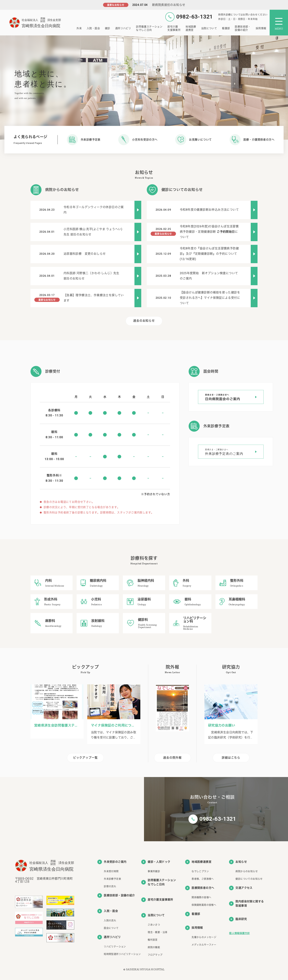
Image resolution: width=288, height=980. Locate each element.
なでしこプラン (200, 871)
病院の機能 (154, 947)
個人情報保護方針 (239, 933)
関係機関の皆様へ (201, 897)
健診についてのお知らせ (249, 879)
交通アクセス (241, 888)
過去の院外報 (172, 758)
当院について (209, 28)
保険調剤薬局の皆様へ (204, 905)
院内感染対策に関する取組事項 (246, 904)
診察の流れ (110, 886)
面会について (111, 928)
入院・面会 (93, 28)
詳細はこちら (231, 758)
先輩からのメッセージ (204, 937)
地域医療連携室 (191, 28)
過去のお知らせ (144, 321)
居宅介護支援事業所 (174, 28)
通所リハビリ (123, 28)
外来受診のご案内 (112, 862)
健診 (108, 28)
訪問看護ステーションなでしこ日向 (149, 28)
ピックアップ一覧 (85, 758)
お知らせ (238, 862)
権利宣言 (153, 940)
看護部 (226, 28)
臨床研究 (238, 919)
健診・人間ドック (156, 862)
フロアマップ (155, 955)
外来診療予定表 (112, 879)
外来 (79, 28)
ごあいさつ (154, 925)
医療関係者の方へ (200, 888)
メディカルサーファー (204, 945)
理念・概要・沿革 (157, 932)
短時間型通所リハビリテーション (122, 954)
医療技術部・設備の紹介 (243, 28)
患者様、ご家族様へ (203, 879)
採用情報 (261, 28)
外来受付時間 (111, 871)
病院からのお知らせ (247, 871)
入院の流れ (110, 920)
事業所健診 (154, 871)
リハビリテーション (115, 947)
